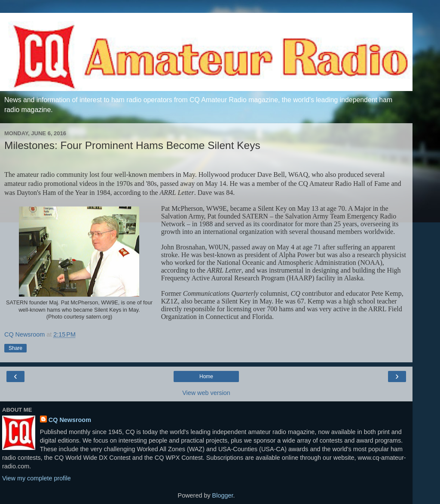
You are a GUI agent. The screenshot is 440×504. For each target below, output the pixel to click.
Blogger (223, 495)
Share (15, 348)
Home (206, 376)
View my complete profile (37, 478)
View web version (206, 393)
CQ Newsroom (70, 420)
